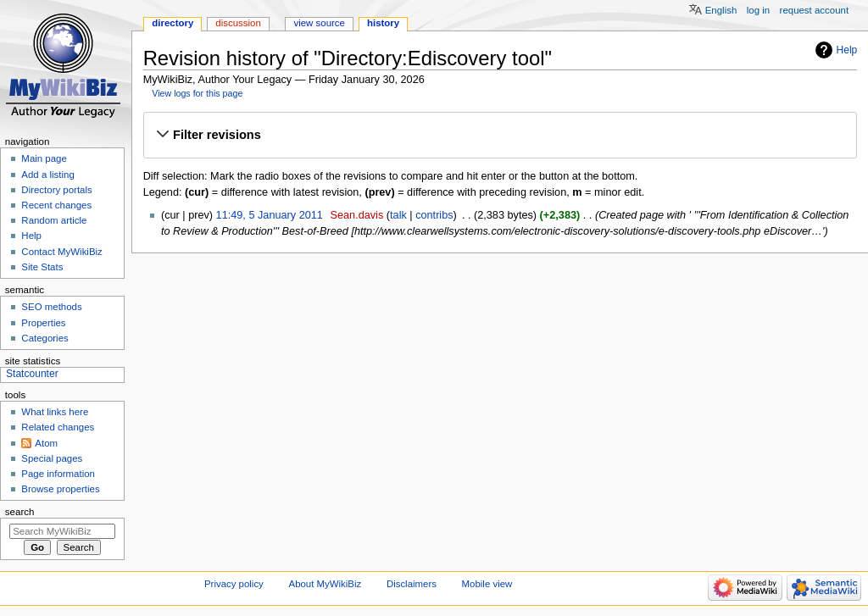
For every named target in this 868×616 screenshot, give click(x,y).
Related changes (58, 427)
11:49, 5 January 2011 (270, 215)
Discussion (238, 23)
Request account (815, 10)
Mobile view (487, 584)
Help (847, 50)
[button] (500, 135)
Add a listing (47, 175)
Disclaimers (412, 584)
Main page (44, 158)
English (721, 10)
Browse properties (60, 489)
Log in (758, 10)
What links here (55, 412)
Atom (46, 443)
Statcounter (32, 374)
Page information (58, 474)
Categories (45, 338)
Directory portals (56, 190)
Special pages (52, 458)
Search (20, 512)
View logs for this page (197, 93)
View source (319, 23)
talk (398, 215)
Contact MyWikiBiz (61, 252)
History (383, 23)
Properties (43, 323)
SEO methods (51, 307)
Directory (172, 23)
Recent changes (56, 205)
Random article (54, 220)
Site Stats (42, 267)
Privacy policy (234, 584)
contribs (434, 215)
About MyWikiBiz (325, 584)
